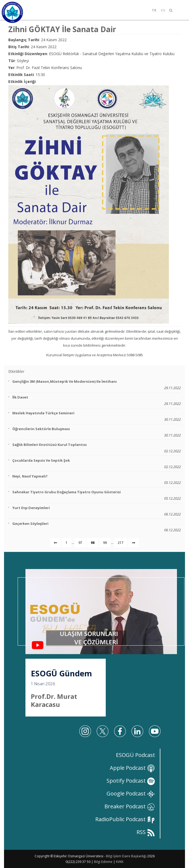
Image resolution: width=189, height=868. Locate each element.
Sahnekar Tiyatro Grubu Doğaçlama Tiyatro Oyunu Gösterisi (97, 495)
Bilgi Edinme (103, 862)
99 (105, 543)
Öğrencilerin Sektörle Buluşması (97, 432)
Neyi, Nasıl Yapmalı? (97, 480)
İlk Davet (97, 401)
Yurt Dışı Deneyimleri (97, 511)
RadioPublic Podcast (125, 819)
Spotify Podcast (131, 781)
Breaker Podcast (130, 806)
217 (121, 543)
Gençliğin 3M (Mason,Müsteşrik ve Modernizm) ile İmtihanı (97, 385)
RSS (146, 832)
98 (93, 543)
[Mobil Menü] (179, 10)
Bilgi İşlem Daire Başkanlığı (126, 856)
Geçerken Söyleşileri (97, 527)
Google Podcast (131, 793)
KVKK (120, 862)
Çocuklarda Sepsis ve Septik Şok (97, 464)
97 (80, 543)
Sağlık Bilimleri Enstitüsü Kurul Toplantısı (97, 448)
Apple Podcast (132, 768)
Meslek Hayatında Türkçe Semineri (97, 416)
